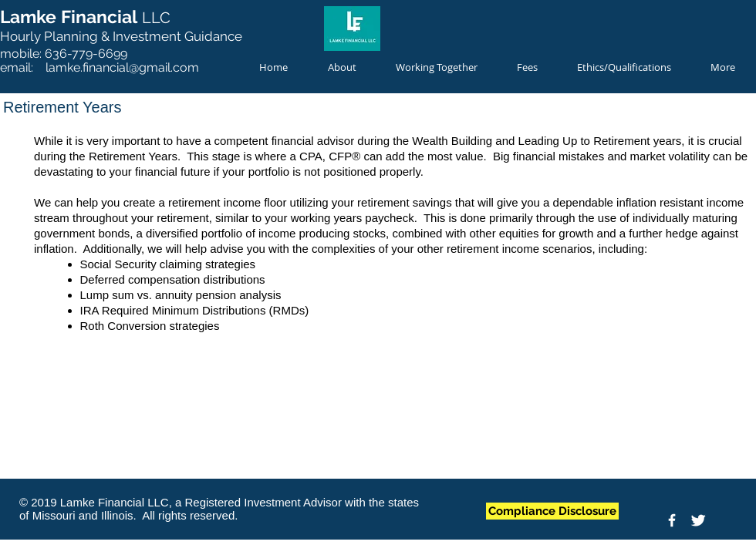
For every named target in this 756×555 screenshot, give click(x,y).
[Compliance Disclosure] (552, 511)
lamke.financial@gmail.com (122, 67)
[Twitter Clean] (698, 520)
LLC (156, 18)
